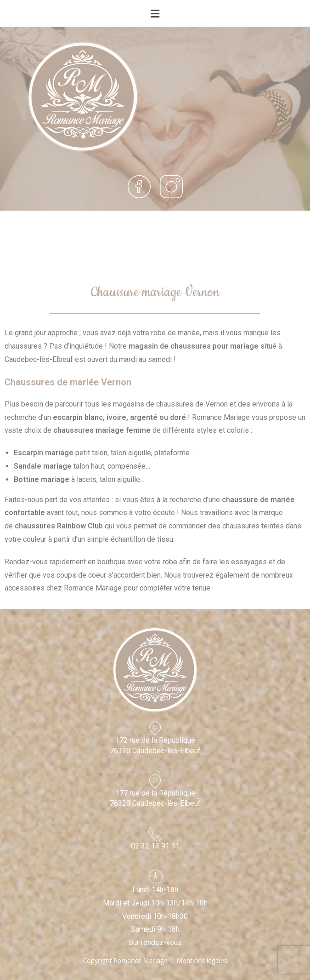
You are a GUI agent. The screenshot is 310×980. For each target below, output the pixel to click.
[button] (155, 13)
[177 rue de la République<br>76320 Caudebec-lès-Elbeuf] (155, 781)
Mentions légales (202, 960)
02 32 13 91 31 (155, 846)
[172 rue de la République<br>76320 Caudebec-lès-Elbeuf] (155, 728)
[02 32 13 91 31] (155, 834)
